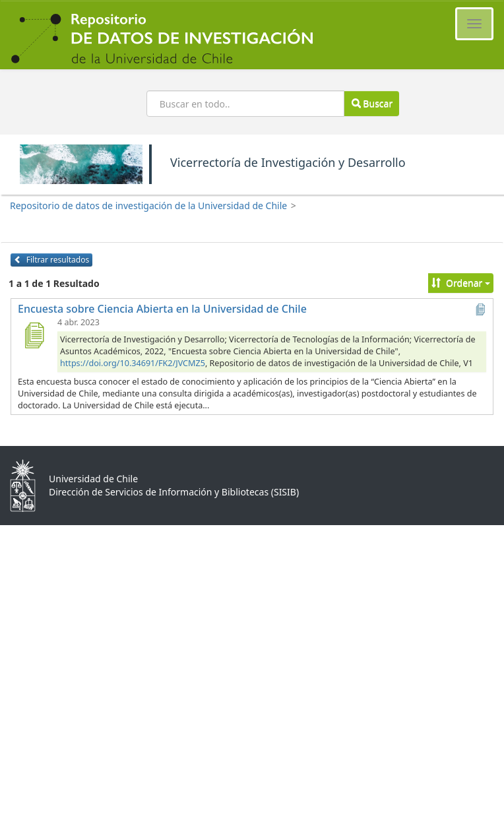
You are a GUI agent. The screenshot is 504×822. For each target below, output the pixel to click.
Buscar (372, 103)
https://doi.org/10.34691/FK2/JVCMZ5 (133, 363)
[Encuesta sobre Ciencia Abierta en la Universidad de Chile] (34, 335)
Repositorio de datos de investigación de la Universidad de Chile (148, 205)
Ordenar (461, 283)
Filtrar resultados (51, 260)
